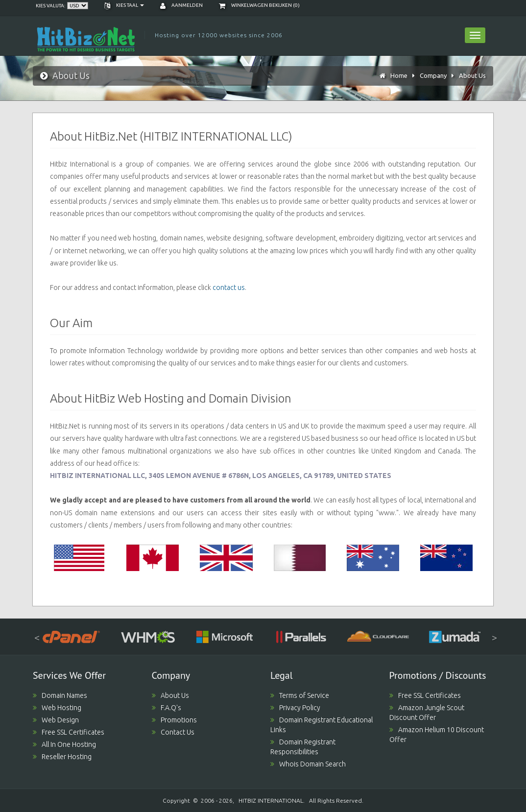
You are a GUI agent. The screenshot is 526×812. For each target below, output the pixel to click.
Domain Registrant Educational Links (322, 725)
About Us (472, 75)
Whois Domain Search (308, 764)
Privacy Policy (295, 708)
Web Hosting (57, 708)
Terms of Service (300, 695)
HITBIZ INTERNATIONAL (271, 800)
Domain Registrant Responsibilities (303, 747)
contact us (229, 287)
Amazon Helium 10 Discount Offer (437, 735)
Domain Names (60, 695)
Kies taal (124, 5)
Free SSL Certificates (69, 732)
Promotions (174, 720)
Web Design (56, 720)
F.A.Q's (167, 708)
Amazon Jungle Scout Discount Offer (427, 713)
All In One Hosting (64, 744)
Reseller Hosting (62, 757)
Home (399, 75)
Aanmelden (181, 5)
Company (433, 75)
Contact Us (173, 732)
